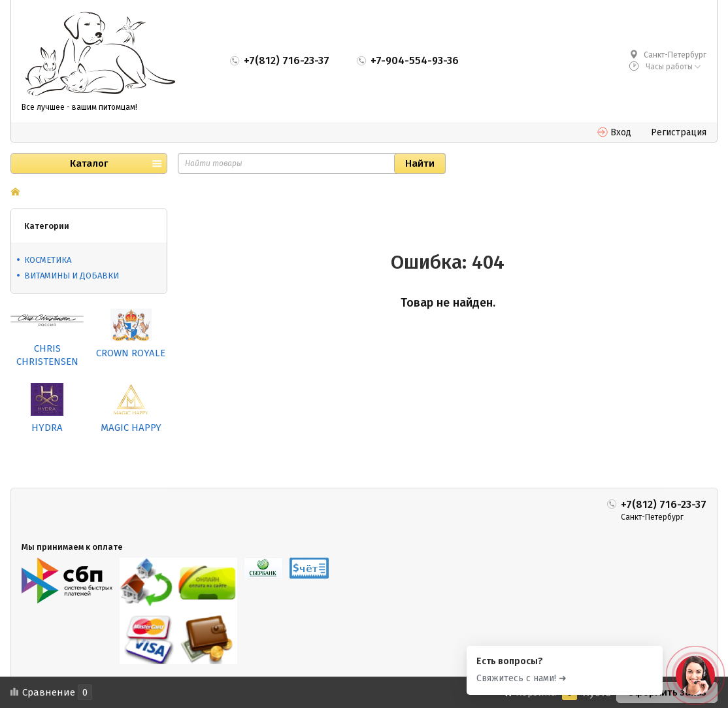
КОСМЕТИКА (48, 260)
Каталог (89, 163)
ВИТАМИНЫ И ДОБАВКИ (72, 276)
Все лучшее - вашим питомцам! (79, 107)
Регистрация (679, 132)
